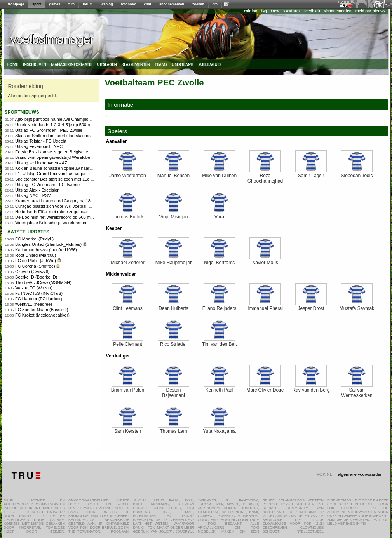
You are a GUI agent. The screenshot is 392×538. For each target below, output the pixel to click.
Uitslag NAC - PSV (33, 195)
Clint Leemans (128, 306)
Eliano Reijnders (219, 306)
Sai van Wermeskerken (357, 391)
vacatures (292, 11)
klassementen (136, 64)
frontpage (16, 4)
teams (161, 64)
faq (264, 11)
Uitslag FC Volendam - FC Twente (47, 185)
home (13, 64)
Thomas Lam (173, 429)
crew (275, 11)
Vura (219, 215)
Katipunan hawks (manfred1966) (46, 250)
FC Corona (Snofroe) (35, 266)
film (71, 4)
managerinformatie (72, 64)
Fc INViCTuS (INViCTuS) (39, 293)
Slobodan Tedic (357, 173)
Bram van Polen (128, 388)
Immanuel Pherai (265, 306)
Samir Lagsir (311, 173)
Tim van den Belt (220, 342)
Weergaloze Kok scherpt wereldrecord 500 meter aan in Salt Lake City (82, 223)
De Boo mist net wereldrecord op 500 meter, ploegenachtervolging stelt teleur (88, 217)
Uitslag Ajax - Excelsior (37, 190)
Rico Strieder (173, 342)
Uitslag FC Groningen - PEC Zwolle (49, 130)
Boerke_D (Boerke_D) (36, 277)
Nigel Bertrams (219, 260)
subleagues (210, 64)
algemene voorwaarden (360, 474)
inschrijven (35, 64)
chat (148, 4)
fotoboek (129, 4)
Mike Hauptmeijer (173, 260)
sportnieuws (22, 112)
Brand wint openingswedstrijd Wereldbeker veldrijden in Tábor (74, 157)
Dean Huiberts (173, 306)
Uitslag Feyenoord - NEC (39, 146)
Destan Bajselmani (173, 391)
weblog (107, 4)
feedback (312, 11)
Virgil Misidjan (173, 215)
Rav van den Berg (311, 388)
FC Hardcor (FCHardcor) (39, 299)
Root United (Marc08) (36, 255)
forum (88, 4)
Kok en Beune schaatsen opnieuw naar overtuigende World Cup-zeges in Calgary (93, 168)
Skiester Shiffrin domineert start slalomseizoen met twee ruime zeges (81, 136)
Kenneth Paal (219, 388)
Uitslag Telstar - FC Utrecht (41, 141)
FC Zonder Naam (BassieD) (42, 310)
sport (37, 4)
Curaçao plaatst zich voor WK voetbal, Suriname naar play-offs (75, 206)
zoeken (198, 4)
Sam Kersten (128, 429)
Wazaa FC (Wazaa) (34, 288)
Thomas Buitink (128, 215)
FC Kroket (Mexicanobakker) (42, 315)
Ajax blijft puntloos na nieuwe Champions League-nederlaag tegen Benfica (86, 119)
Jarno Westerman (127, 173)
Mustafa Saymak (357, 306)
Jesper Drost (311, 306)
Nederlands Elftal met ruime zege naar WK (56, 212)
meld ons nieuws (370, 11)
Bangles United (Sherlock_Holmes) (48, 244)
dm (215, 4)
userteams (183, 64)
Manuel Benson (173, 173)
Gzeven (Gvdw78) (32, 272)
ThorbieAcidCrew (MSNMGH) (43, 282)
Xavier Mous (265, 260)
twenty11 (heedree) (34, 304)
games (55, 4)
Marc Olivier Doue (265, 388)
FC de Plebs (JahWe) (36, 261)
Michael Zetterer (128, 260)
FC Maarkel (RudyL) (34, 239)
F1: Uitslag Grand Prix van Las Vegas (51, 174)
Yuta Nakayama (219, 429)
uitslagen (107, 64)
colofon (251, 11)
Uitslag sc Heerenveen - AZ (41, 163)
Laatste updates (27, 231)
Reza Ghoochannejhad (265, 176)
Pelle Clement (128, 342)
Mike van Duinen (219, 173)
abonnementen (172, 4)
